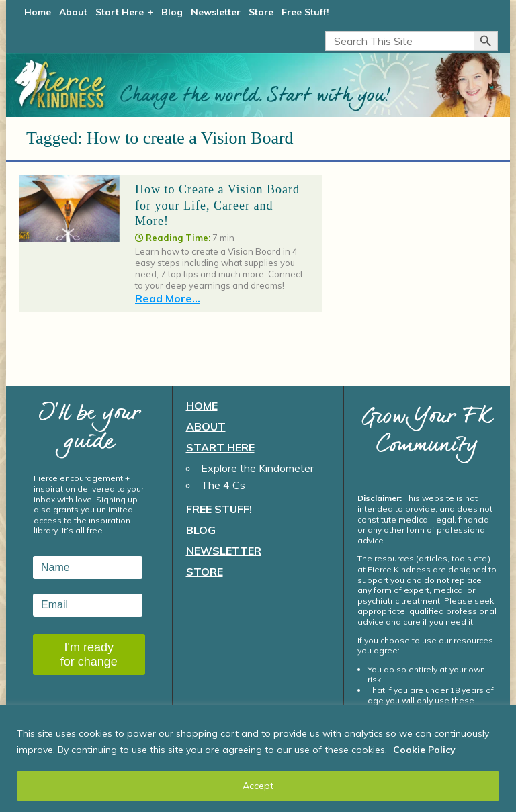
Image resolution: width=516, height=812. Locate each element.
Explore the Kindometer (257, 468)
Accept (258, 786)
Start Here (120, 12)
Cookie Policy (424, 750)
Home (38, 12)
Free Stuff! (305, 12)
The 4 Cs (223, 485)
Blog (172, 12)
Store (261, 12)
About (73, 12)
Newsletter (216, 12)
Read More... (168, 298)
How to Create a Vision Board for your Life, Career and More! (217, 205)
